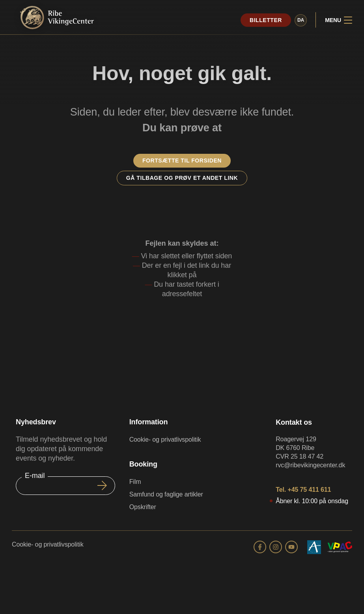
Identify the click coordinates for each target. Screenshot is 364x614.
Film (135, 482)
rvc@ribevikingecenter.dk (310, 465)
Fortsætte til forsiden (182, 160)
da (300, 20)
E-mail (35, 476)
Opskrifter (143, 507)
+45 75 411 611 (309, 490)
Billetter (265, 20)
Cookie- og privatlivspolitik (165, 440)
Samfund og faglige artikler (166, 494)
